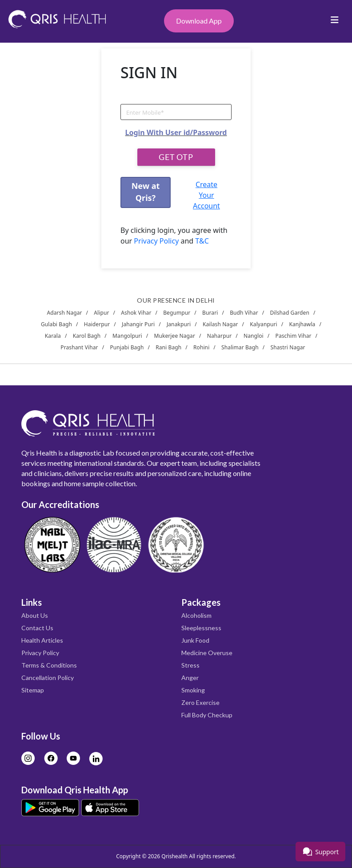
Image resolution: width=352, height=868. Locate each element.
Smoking (193, 690)
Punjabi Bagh (127, 347)
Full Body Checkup (207, 715)
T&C (201, 241)
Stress (190, 665)
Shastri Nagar (288, 347)
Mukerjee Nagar (174, 336)
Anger (190, 678)
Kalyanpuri (263, 324)
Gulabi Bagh (56, 324)
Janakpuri (179, 324)
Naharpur (220, 336)
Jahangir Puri (138, 324)
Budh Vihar (244, 313)
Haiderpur (97, 324)
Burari (210, 313)
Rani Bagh (168, 347)
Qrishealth (174, 856)
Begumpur (177, 313)
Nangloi (254, 336)
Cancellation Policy (48, 678)
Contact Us (37, 628)
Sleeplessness (201, 628)
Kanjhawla (302, 324)
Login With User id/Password (176, 132)
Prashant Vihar (79, 347)
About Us (35, 615)
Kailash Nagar (220, 324)
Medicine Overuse (207, 653)
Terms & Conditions (49, 665)
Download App (199, 21)
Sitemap (33, 690)
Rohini (201, 347)
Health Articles (42, 640)
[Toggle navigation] (335, 22)
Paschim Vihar (294, 336)
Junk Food (195, 640)
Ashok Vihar (136, 313)
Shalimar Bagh (240, 347)
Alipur (101, 313)
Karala (53, 336)
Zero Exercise (200, 702)
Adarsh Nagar (64, 313)
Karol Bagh (87, 336)
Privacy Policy (156, 241)
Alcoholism (196, 615)
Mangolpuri (127, 336)
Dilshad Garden (290, 313)
